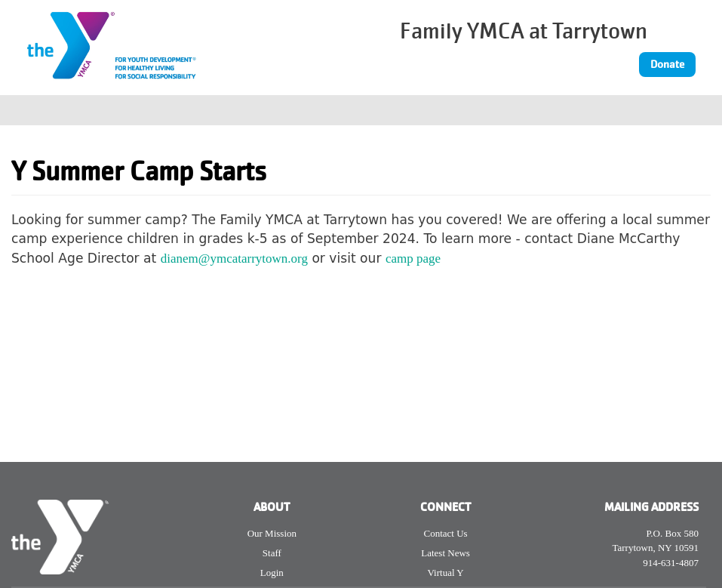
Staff (272, 553)
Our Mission (272, 533)
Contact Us (446, 533)
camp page (413, 259)
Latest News (445, 553)
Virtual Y (445, 573)
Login (272, 573)
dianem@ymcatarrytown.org (234, 259)
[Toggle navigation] (701, 110)
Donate (667, 64)
